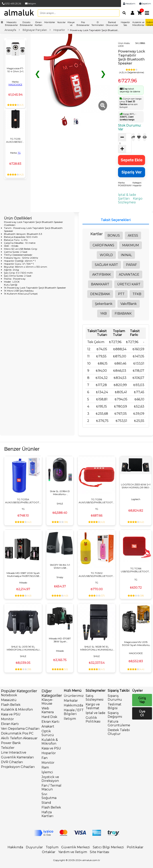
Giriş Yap (142, 700)
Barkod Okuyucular (112, 24)
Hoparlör (49, 753)
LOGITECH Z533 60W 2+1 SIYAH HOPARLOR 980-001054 (136, 486)
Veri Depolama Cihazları (20, 729)
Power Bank (11, 743)
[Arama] (123, 13)
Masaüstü (9, 700)
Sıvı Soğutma (49, 796)
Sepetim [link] (145, 3)
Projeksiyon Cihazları (18, 767)
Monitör (7, 719)
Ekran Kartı (10, 724)
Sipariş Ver (132, 172)
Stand (46, 803)
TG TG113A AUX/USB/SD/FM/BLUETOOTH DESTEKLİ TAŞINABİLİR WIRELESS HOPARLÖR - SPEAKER (23, 501)
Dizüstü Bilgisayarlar (26, 24)
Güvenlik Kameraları (17, 757)
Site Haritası (100, 852)
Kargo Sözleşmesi (130, 200)
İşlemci (47, 772)
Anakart (48, 726)
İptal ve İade (95, 713)
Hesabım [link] (129, 3)
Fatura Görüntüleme (119, 723)
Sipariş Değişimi (115, 715)
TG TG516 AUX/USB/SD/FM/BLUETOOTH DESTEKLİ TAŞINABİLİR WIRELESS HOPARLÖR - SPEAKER (97, 501)
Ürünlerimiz (74, 696)
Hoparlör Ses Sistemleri (125, 25)
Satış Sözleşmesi (95, 698)
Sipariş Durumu (115, 698)
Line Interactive (14, 752)
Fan (45, 758)
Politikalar (135, 847)
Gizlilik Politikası (93, 720)
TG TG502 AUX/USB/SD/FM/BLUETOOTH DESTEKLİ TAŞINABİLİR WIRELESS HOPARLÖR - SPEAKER (97, 574)
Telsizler (8, 748)
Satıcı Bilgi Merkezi (108, 847)
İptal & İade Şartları (127, 197)
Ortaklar (49, 852)
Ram (45, 767)
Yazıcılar (61, 22)
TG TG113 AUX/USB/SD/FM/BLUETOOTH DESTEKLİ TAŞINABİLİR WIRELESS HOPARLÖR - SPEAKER (15, 140)
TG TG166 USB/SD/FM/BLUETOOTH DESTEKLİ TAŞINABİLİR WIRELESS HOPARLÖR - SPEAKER (136, 570)
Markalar (71, 701)
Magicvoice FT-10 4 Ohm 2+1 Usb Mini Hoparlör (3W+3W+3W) (15, 70)
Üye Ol (142, 713)
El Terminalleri (98, 24)
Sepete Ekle (132, 160)
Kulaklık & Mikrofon (17, 710)
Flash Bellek (11, 705)
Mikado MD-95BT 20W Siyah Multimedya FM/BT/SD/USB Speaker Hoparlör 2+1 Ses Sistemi (23, 574)
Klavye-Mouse (47, 702)
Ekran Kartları (39, 24)
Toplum (52, 847)
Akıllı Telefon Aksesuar (19, 738)
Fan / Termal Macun (51, 787)
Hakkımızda (73, 705)
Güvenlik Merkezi (76, 847)
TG (19, 153)
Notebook (9, 695)
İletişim (31, 3)
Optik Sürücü (48, 733)
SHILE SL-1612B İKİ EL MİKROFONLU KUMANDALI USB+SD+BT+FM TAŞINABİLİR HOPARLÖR (97, 648)
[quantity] (121, 143)
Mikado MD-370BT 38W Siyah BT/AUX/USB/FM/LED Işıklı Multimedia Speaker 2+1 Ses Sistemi (60, 640)
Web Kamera (48, 710)
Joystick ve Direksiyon (50, 779)
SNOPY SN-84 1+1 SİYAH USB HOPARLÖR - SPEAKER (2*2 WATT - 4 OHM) (60, 566)
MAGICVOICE (15, 85)
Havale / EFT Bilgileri (74, 712)
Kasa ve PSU (11, 714)
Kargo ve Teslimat (93, 706)
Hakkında (15, 847)
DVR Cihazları (12, 762)
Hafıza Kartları (47, 814)
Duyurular (34, 847)
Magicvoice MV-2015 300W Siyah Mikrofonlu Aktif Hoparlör (136, 644)
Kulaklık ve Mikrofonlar (138, 24)
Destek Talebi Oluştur (119, 732)
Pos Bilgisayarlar (83, 24)
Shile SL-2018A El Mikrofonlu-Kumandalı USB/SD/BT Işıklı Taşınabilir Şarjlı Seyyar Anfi (60, 493)
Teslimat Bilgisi (115, 706)
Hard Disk (49, 717)
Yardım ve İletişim (73, 852)
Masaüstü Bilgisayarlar (11, 24)
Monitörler (50, 22)
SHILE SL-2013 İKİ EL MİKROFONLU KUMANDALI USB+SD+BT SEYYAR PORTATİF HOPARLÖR (23, 648)
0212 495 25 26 (12, 3)
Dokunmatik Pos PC (17, 733)
